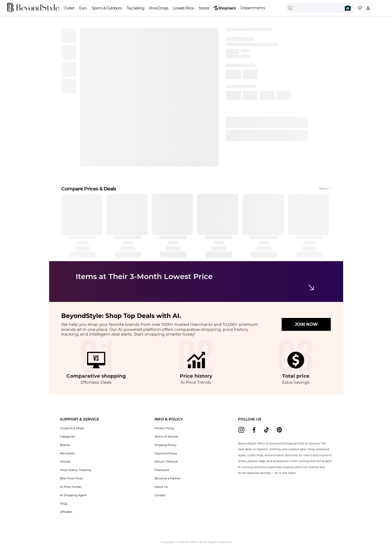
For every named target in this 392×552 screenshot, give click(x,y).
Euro (83, 8)
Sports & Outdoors (107, 8)
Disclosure (162, 470)
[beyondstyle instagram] (241, 430)
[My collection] (360, 8)
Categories (68, 437)
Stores (204, 8)
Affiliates (66, 512)
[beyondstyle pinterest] (279, 430)
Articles (65, 462)
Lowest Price (184, 8)
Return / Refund (166, 462)
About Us (161, 487)
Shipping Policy (166, 445)
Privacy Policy (164, 428)
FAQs (64, 504)
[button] (79, 419)
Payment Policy (166, 453)
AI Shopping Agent (73, 495)
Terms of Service (166, 437)
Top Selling (135, 8)
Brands (65, 445)
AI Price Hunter (71, 487)
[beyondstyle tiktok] (267, 430)
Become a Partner (167, 478)
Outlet (69, 8)
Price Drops (159, 8)
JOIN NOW (306, 324)
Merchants (67, 453)
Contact (160, 495)
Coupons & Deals (72, 428)
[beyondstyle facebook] (254, 430)
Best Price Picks (71, 478)
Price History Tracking (75, 470)
